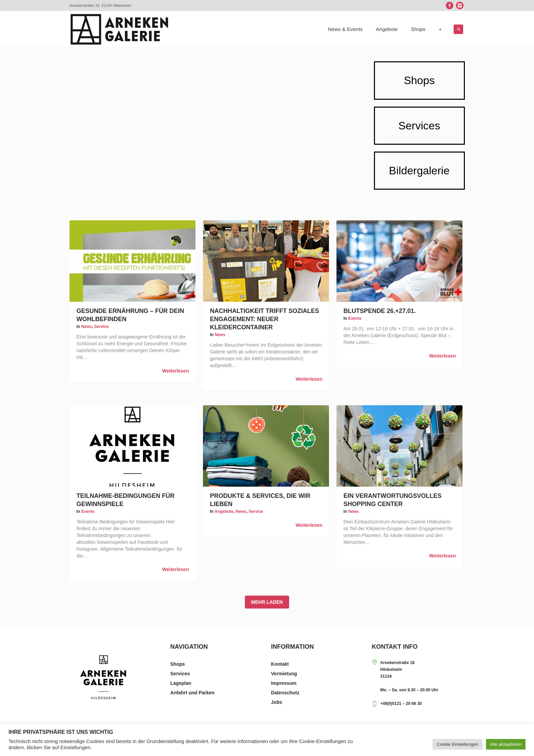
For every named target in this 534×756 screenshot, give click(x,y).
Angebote (224, 511)
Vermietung (284, 674)
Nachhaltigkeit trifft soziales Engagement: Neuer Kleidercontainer (264, 319)
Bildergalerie (419, 171)
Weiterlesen (175, 371)
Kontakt (280, 664)
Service (101, 327)
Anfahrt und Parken (192, 693)
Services (419, 126)
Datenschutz (285, 693)
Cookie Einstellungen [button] (457, 744)
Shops (419, 80)
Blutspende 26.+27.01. (380, 311)
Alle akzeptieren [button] (506, 744)
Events (355, 318)
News (86, 327)
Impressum (284, 683)
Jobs (277, 702)
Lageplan (181, 683)
